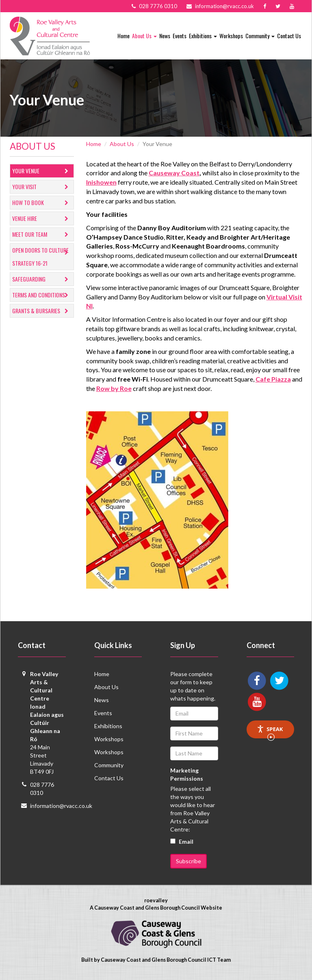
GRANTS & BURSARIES (42, 311)
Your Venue (42, 171)
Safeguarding (42, 279)
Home (123, 36)
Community (109, 765)
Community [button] (260, 36)
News (165, 36)
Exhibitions (108, 726)
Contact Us (289, 36)
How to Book (42, 203)
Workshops (231, 36)
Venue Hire (42, 219)
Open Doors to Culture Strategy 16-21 (42, 256)
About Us (122, 144)
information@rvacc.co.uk (61, 806)
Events (180, 36)
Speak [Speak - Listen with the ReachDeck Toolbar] (270, 732)
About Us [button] (144, 36)
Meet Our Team (42, 235)
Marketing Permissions (187, 774)
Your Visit (42, 187)
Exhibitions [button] (203, 36)
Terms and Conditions (42, 295)
